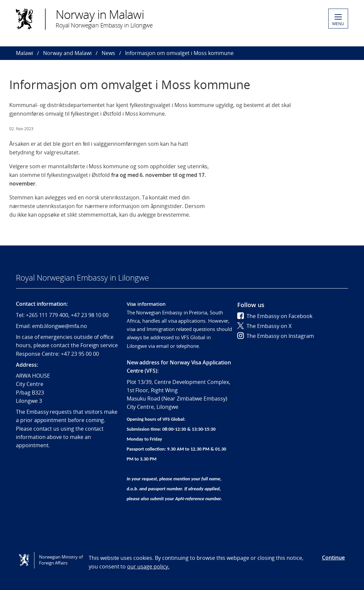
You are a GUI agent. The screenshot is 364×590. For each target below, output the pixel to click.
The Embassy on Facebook (275, 316)
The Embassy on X (264, 326)
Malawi (24, 53)
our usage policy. (148, 566)
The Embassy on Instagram (276, 336)
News (108, 53)
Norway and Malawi (67, 53)
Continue (333, 558)
